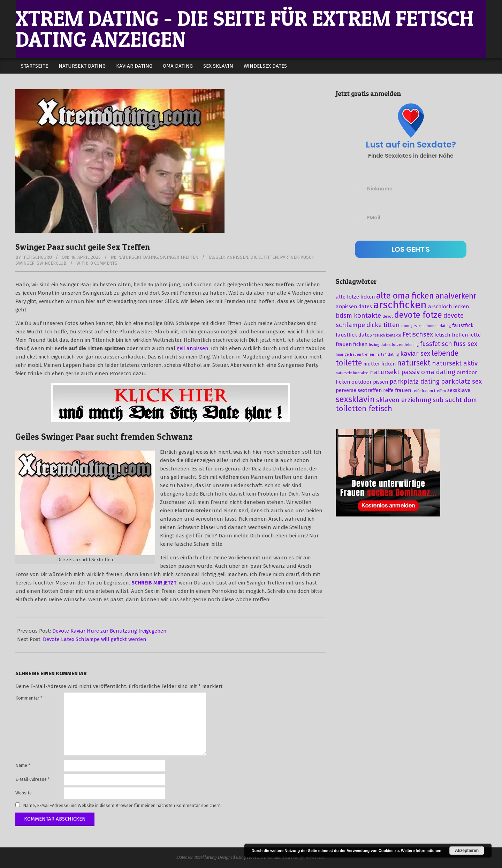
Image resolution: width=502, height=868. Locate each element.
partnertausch (297, 257)
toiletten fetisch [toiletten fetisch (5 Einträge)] (364, 409)
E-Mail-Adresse (33, 779)
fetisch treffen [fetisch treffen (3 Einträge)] (451, 335)
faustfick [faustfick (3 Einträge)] (463, 325)
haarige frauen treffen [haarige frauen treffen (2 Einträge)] (355, 354)
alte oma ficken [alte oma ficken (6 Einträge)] (405, 296)
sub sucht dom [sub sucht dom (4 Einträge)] (455, 400)
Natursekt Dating (138, 257)
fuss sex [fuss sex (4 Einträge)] (465, 344)
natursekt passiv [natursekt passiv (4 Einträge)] (395, 372)
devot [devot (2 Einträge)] (388, 316)
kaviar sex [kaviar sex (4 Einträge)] (415, 354)
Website (24, 793)
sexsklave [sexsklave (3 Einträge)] (459, 390)
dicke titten (264, 257)
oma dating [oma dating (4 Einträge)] (438, 372)
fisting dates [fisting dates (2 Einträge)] (380, 345)
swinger (25, 263)
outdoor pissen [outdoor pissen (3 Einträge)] (370, 382)
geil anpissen (193, 348)
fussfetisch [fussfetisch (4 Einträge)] (436, 344)
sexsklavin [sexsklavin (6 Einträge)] (355, 399)
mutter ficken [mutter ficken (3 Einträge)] (379, 364)
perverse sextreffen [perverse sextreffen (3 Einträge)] (359, 390)
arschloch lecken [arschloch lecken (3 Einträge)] (448, 307)
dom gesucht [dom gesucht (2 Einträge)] (413, 326)
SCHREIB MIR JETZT (154, 583)
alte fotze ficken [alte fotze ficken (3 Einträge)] (355, 297)
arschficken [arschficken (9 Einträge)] (400, 305)
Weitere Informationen (421, 851)
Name (23, 765)
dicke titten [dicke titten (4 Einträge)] (383, 325)
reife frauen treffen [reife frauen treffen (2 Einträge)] (429, 391)
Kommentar (29, 698)
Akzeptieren (467, 851)
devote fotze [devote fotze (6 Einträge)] (418, 315)
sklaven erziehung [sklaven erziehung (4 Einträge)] (404, 400)
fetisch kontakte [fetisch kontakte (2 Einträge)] (387, 335)
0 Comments (104, 263)
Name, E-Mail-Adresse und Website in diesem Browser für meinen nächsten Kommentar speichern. (122, 805)
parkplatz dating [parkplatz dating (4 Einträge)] (414, 382)
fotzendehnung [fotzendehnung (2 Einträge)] (405, 345)
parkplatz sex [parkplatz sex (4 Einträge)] (461, 382)
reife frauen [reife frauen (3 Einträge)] (397, 390)
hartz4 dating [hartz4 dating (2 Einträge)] (387, 354)
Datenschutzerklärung (197, 857)
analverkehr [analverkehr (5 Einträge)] (456, 296)
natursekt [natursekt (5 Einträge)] (414, 363)
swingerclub (52, 263)
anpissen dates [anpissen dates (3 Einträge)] (354, 307)
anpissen (238, 257)
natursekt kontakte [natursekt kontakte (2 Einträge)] (352, 373)
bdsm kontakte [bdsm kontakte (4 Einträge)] (358, 316)
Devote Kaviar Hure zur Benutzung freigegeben (109, 631)
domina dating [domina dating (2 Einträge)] (438, 326)
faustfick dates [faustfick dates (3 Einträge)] (354, 335)
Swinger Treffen (179, 257)
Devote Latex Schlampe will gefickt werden (95, 639)
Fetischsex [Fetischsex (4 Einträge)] (418, 334)
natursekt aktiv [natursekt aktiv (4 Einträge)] (455, 363)
